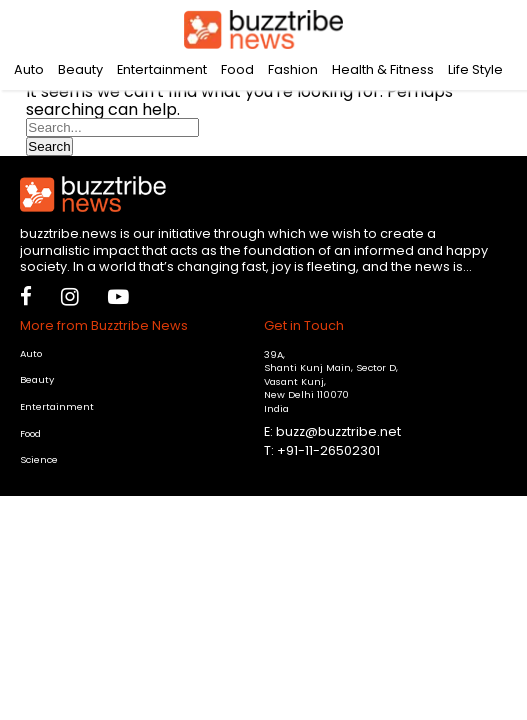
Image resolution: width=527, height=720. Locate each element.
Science (39, 459)
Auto (29, 69)
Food (237, 69)
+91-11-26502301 (328, 450)
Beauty (80, 69)
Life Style (475, 69)
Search (49, 146)
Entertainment (162, 69)
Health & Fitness (383, 69)
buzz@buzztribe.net (338, 431)
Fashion (293, 69)
